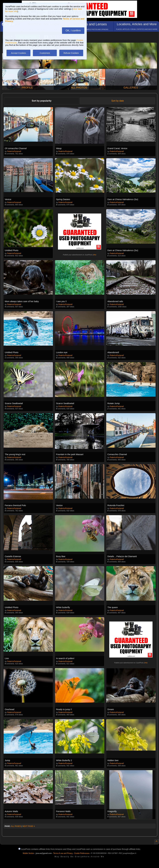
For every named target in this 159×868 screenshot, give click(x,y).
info (94, 255)
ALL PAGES (16, 826)
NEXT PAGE (29, 826)
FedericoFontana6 (14, 151)
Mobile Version (28, 853)
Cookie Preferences (82, 853)
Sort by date (117, 101)
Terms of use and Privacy (63, 853)
